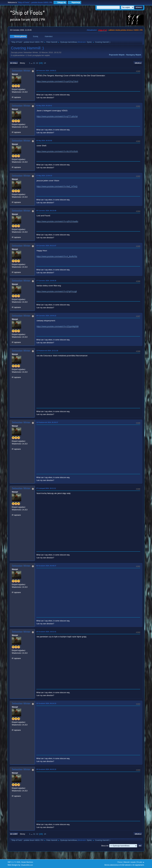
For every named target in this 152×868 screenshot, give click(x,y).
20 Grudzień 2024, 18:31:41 (46, 632)
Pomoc (120, 862)
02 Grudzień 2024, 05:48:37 (46, 566)
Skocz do (105, 846)
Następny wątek (134, 55)
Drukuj (138, 63)
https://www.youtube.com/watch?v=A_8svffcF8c (57, 256)
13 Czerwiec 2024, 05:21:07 (46, 246)
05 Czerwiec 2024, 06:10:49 (46, 211)
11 (34, 63)
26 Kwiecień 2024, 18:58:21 (46, 71)
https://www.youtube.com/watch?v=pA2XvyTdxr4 (57, 81)
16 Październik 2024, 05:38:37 (47, 422)
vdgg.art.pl (102, 30)
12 (37, 63)
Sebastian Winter (21, 71)
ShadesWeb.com (27, 865)
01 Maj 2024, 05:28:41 (44, 106)
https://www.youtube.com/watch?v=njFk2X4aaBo (57, 221)
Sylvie (89, 42)
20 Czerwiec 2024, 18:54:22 (46, 316)
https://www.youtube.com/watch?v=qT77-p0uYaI (57, 116)
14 (45, 63)
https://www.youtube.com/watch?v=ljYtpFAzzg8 (57, 291)
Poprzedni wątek (117, 55)
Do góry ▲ (141, 862)
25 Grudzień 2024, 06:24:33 (46, 703)
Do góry (14, 834)
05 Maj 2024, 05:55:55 (44, 141)
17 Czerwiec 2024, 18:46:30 (46, 281)
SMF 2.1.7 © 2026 (14, 862)
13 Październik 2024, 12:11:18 (47, 351)
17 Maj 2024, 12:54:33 (44, 176)
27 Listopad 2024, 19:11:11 (46, 488)
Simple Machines (27, 862)
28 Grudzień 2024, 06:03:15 (46, 769)
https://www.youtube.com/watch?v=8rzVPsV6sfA (57, 151)
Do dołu (14, 63)
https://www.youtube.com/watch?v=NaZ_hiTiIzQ (57, 186)
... (32, 63)
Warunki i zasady (130, 862)
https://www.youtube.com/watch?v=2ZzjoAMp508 (58, 326)
